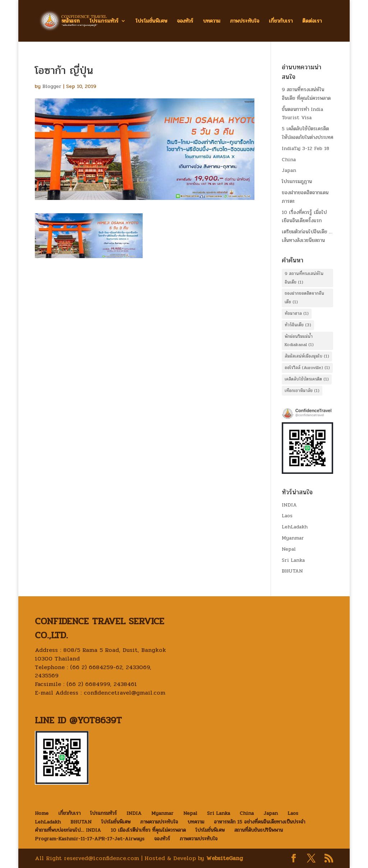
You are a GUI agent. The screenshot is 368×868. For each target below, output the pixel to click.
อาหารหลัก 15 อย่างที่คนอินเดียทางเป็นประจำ (259, 822)
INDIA (289, 505)
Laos (287, 516)
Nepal (289, 549)
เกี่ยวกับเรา (281, 22)
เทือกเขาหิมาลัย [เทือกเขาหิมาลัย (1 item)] (302, 391)
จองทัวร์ (185, 22)
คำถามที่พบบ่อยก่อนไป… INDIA (68, 830)
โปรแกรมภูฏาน (297, 181)
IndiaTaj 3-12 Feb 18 (305, 148)
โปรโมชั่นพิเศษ (151, 22)
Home (42, 813)
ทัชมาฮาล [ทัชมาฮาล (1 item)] (297, 313)
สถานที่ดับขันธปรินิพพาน (259, 830)
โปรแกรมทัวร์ (104, 22)
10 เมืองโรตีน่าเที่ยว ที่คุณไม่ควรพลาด (148, 830)
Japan (289, 170)
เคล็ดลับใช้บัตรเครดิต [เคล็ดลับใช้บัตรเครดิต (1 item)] (307, 379)
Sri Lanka (293, 560)
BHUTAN (292, 571)
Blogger (52, 86)
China (289, 160)
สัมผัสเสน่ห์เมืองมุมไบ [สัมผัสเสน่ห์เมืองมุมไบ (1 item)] (307, 356)
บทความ (212, 22)
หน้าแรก (71, 22)
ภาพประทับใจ (245, 22)
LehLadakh (295, 527)
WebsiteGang (225, 858)
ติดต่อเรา (312, 22)
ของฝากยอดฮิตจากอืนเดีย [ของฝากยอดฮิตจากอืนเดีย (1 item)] (304, 298)
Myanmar (293, 538)
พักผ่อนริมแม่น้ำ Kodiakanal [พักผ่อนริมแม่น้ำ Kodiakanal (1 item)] (299, 341)
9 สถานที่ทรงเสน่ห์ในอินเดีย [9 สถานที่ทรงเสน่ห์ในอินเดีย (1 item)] (304, 278)
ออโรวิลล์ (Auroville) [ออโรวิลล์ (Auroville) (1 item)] (307, 368)
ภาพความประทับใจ (159, 822)
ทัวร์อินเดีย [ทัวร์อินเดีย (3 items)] (298, 325)
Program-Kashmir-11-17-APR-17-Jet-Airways (90, 839)
